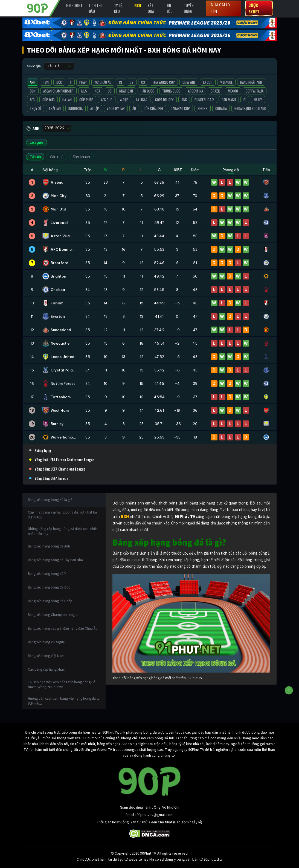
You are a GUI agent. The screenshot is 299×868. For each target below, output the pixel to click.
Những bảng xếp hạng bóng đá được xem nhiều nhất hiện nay (63, 531)
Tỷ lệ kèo (118, 8)
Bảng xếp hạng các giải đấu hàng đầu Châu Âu (63, 628)
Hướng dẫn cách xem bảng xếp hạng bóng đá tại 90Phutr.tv (64, 701)
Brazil (215, 91)
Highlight (74, 5)
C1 (121, 82)
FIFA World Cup (164, 82)
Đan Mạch (229, 100)
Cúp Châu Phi (153, 108)
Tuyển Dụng (189, 8)
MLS (84, 91)
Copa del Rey (164, 100)
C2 (132, 82)
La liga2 (142, 100)
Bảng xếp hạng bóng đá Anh (49, 546)
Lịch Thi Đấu (95, 8)
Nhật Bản (126, 91)
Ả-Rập (124, 100)
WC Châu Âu (103, 82)
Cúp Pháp (86, 100)
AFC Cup (107, 100)
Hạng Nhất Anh (251, 82)
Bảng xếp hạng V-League (46, 642)
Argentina (195, 91)
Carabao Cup (180, 108)
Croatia (221, 108)
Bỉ (245, 100)
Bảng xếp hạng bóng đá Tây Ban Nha (55, 560)
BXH (138, 5)
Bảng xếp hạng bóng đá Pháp (50, 601)
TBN (46, 82)
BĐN (33, 91)
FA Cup (208, 82)
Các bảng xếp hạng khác (46, 669)
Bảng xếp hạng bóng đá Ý (47, 574)
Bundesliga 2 (204, 100)
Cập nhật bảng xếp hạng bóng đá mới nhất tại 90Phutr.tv (62, 515)
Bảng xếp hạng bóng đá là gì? (50, 500)
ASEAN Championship (58, 91)
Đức (59, 82)
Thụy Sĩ (35, 108)
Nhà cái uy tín (220, 8)
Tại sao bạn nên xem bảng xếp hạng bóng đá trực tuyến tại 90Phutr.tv (62, 684)
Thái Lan (55, 108)
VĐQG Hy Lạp (116, 108)
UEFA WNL (189, 82)
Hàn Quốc (148, 91)
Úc (110, 91)
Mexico (233, 91)
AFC (32, 100)
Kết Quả (151, 8)
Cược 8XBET (254, 8)
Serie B (203, 108)
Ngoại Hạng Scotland (250, 108)
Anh (33, 82)
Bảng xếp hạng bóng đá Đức (49, 587)
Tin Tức (169, 8)
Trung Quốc (171, 91)
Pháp (83, 82)
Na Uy (258, 100)
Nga (97, 91)
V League (226, 82)
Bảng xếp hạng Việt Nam (46, 656)
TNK (184, 100)
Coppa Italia (255, 91)
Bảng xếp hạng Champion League (53, 615)
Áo (134, 108)
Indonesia (76, 108)
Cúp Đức (49, 100)
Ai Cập (95, 108)
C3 (143, 82)
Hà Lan (67, 100)
